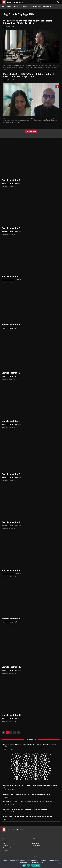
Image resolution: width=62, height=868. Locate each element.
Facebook (8, 857)
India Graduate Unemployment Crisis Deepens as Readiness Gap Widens (28, 816)
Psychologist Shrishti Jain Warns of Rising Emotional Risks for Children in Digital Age (28, 75)
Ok (24, 865)
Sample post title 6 (11, 373)
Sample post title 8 (11, 474)
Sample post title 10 (12, 570)
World (6, 797)
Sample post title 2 (11, 180)
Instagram (39, 857)
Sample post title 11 (12, 619)
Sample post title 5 (11, 325)
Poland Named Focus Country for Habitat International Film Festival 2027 (28, 802)
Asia (5, 27)
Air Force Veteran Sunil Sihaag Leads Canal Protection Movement (25, 809)
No (28, 865)
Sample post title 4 (11, 276)
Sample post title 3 (11, 228)
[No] (60, 863)
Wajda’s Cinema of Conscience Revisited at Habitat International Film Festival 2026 (28, 22)
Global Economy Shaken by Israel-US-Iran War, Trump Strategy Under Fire (28, 794)
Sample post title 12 (12, 667)
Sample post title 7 (11, 421)
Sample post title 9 (11, 522)
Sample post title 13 (12, 715)
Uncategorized (8, 184)
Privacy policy (36, 865)
